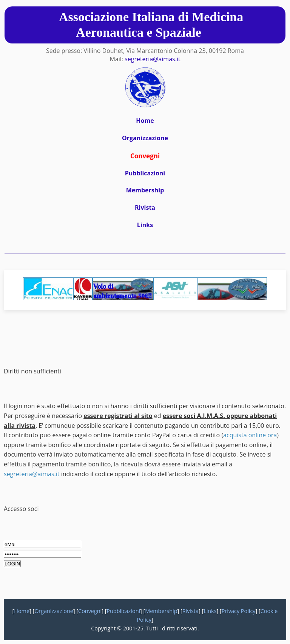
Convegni (90, 611)
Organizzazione (145, 138)
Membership (145, 190)
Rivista (145, 207)
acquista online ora (250, 435)
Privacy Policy (239, 611)
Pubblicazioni (145, 173)
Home (145, 121)
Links (145, 225)
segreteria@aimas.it (153, 59)
